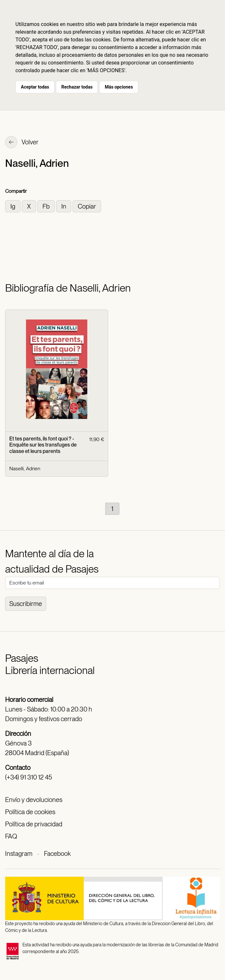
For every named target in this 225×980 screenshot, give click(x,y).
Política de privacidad (34, 824)
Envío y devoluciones (34, 800)
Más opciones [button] (119, 87)
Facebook (57, 854)
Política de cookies (30, 812)
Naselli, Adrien (25, 469)
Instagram (19, 854)
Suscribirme (26, 604)
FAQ (11, 836)
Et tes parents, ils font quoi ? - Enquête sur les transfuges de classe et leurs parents (43, 445)
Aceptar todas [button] (35, 87)
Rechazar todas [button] (77, 87)
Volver (22, 143)
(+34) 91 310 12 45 (29, 777)
